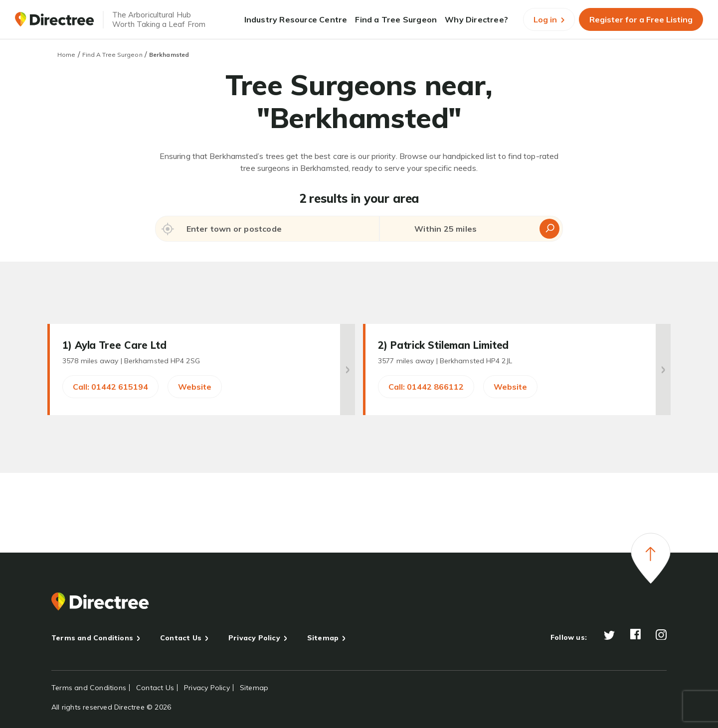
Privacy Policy (254, 638)
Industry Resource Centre (296, 19)
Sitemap (323, 638)
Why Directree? (476, 19)
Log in (549, 19)
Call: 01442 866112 (426, 387)
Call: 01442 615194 (110, 387)
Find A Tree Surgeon (112, 55)
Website (195, 387)
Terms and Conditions (92, 638)
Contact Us (181, 638)
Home (66, 55)
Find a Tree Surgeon (396, 19)
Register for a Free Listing (641, 19)
